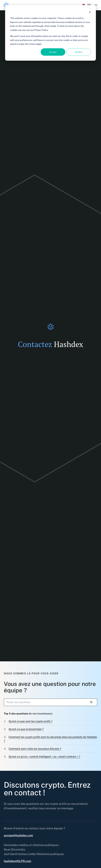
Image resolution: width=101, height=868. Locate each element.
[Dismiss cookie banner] (90, 12)
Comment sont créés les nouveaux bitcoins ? (35, 749)
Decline (79, 52)
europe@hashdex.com (18, 835)
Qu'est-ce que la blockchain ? (26, 729)
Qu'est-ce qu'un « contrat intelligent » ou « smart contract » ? (44, 757)
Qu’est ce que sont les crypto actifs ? (30, 721)
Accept (53, 52)
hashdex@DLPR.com (17, 861)
